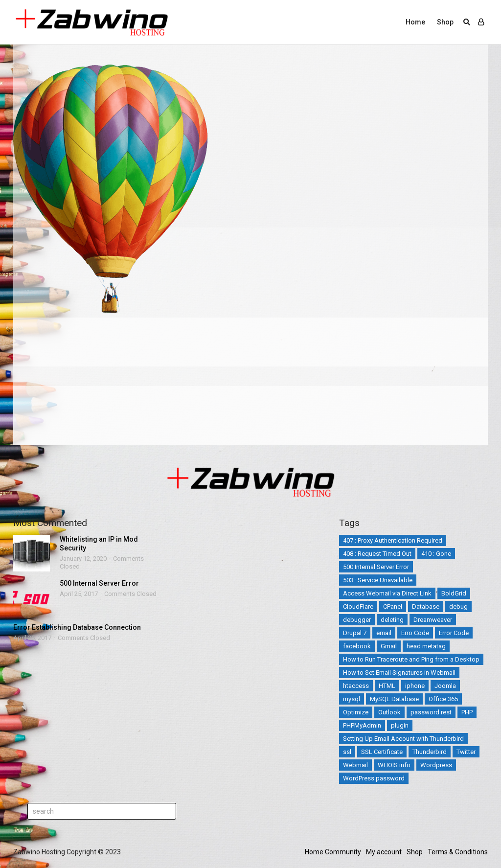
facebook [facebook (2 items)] (357, 646)
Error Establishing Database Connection (77, 627)
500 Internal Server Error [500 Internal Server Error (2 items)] (376, 567)
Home (415, 22)
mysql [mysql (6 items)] (352, 699)
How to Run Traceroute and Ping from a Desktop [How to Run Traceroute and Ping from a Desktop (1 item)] (411, 659)
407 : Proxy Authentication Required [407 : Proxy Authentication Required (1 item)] (393, 540)
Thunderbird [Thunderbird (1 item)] (430, 752)
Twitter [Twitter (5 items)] (466, 752)
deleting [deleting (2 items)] (392, 620)
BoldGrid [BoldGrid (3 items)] (454, 593)
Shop (445, 22)
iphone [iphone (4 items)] (415, 686)
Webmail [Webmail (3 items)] (355, 765)
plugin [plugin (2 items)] (400, 725)
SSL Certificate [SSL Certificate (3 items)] (382, 752)
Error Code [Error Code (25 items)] (454, 633)
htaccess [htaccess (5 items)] (356, 686)
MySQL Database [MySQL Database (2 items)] (394, 699)
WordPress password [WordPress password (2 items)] (374, 778)
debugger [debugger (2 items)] (357, 620)
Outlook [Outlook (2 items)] (389, 712)
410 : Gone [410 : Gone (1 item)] (436, 554)
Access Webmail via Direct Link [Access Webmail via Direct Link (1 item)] (387, 593)
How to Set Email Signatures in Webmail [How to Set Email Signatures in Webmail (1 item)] (399, 673)
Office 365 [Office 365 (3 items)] (443, 699)
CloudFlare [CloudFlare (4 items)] (358, 606)
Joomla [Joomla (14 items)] (445, 686)
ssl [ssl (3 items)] (347, 752)
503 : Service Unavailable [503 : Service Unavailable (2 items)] (378, 580)
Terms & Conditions (458, 852)
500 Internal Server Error (99, 583)
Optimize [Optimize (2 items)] (356, 712)
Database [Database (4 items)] (426, 606)
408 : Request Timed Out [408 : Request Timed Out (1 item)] (377, 554)
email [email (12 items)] (384, 633)
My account (384, 852)
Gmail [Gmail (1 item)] (389, 646)
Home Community (333, 852)
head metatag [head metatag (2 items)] (426, 646)
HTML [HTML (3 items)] (387, 686)
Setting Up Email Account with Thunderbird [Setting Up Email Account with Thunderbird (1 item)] (403, 739)
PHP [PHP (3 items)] (467, 712)
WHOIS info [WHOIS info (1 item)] (394, 765)
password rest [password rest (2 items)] (431, 712)
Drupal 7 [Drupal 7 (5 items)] (355, 633)
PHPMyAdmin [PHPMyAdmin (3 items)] (362, 725)
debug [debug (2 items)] (458, 606)
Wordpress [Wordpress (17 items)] (436, 765)
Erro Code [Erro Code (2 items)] (415, 633)
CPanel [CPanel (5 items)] (393, 606)
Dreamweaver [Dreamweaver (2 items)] (433, 620)
